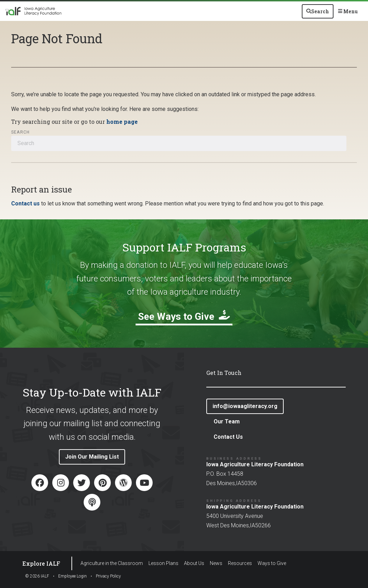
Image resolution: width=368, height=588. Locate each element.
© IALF (37, 576)
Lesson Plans (163, 563)
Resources (240, 563)
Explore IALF (41, 563)
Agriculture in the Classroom (112, 563)
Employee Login (72, 576)
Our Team (227, 421)
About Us (194, 563)
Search (20, 132)
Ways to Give (272, 563)
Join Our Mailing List (92, 457)
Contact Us (228, 437)
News (216, 563)
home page (122, 122)
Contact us (25, 203)
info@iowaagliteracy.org (245, 406)
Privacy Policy (108, 576)
